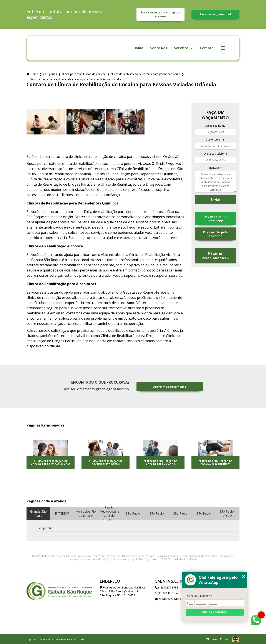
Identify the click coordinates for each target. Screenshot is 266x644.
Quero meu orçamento (170, 387)
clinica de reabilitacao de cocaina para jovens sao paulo (145, 74)
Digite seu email (215, 140)
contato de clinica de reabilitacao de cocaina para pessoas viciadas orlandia (74, 79)
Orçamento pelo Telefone (215, 234)
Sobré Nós (159, 48)
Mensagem (215, 168)
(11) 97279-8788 (166, 587)
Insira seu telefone (199, 596)
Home (138, 48)
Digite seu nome (215, 126)
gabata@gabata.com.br (172, 599)
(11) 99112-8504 (166, 593)
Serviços (182, 48)
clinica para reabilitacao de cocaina (84, 74)
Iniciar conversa (215, 612)
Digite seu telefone (215, 154)
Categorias (50, 74)
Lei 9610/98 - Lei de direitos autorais (177, 559)
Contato (207, 48)
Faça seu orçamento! (215, 14)
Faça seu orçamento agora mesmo (160, 14)
